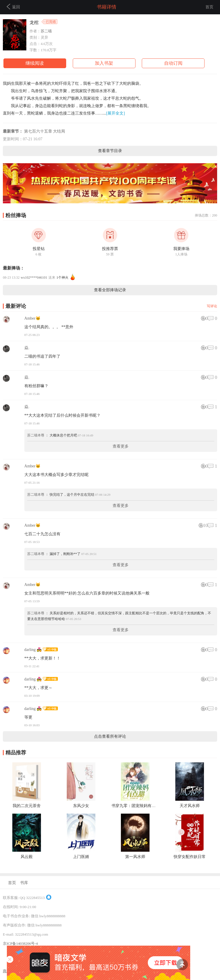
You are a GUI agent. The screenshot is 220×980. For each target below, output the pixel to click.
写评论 (212, 306)
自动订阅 (173, 63)
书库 (24, 883)
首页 (209, 7)
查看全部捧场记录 (110, 290)
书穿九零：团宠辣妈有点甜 (135, 806)
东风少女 (81, 806)
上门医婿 (81, 857)
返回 (13, 7)
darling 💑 (33, 650)
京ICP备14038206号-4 (20, 943)
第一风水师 (135, 857)
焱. (27, 348)
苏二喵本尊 (36, 435)
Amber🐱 (32, 318)
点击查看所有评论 (110, 736)
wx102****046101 (34, 278)
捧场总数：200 (206, 215)
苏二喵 (46, 31)
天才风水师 (190, 806)
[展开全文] (116, 113)
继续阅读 (35, 63)
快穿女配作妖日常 (190, 857)
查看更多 (121, 446)
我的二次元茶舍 (27, 806)
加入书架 (104, 63)
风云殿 (27, 857)
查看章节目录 (110, 151)
